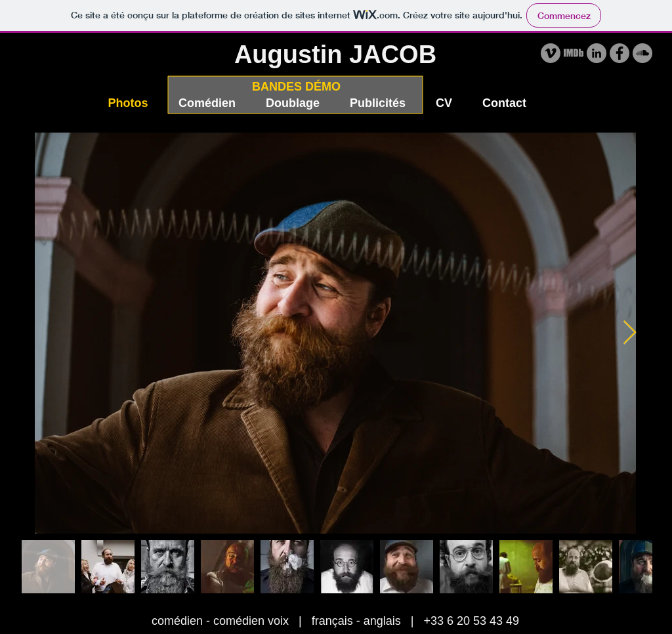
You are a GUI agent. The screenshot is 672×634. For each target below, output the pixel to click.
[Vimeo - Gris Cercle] (551, 53)
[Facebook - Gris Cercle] (619, 53)
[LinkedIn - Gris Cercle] (597, 53)
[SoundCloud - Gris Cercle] (642, 53)
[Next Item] (630, 333)
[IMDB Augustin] (574, 53)
